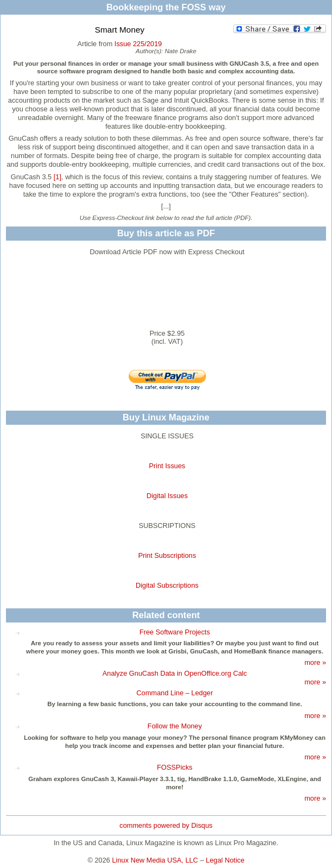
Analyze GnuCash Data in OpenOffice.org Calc (175, 673)
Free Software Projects (175, 632)
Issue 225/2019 (138, 44)
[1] (58, 177)
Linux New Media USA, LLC (155, 860)
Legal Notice (225, 860)
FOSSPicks (174, 767)
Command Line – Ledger (175, 693)
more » (315, 662)
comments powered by (166, 825)
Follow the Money (175, 726)
